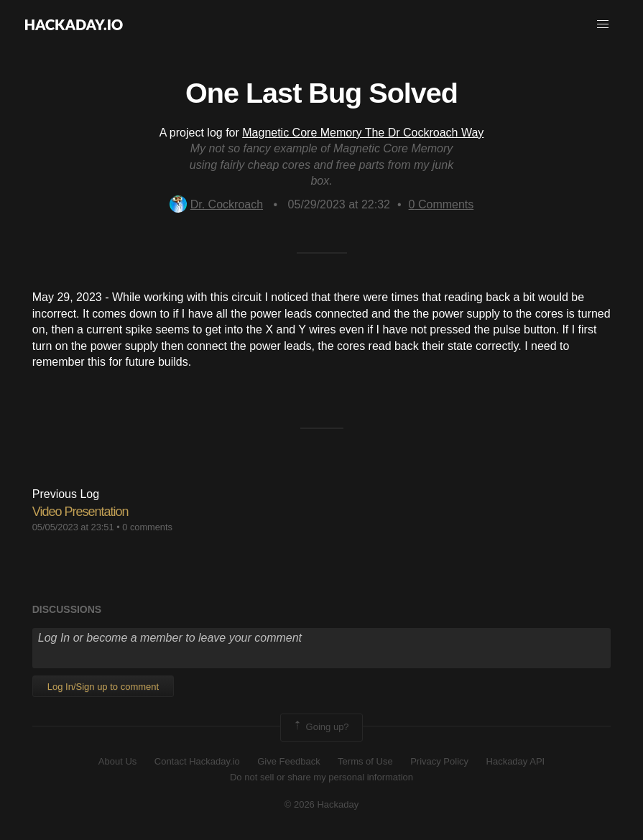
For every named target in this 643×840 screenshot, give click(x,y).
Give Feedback (288, 761)
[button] (603, 24)
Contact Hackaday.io (197, 761)
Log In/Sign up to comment (103, 687)
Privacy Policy (439, 761)
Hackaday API (516, 761)
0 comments (147, 527)
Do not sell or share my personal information (321, 777)
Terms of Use (365, 761)
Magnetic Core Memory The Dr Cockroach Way (363, 133)
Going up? (320, 727)
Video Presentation (80, 512)
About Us (117, 761)
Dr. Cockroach (216, 204)
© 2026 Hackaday (322, 804)
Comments (441, 204)
